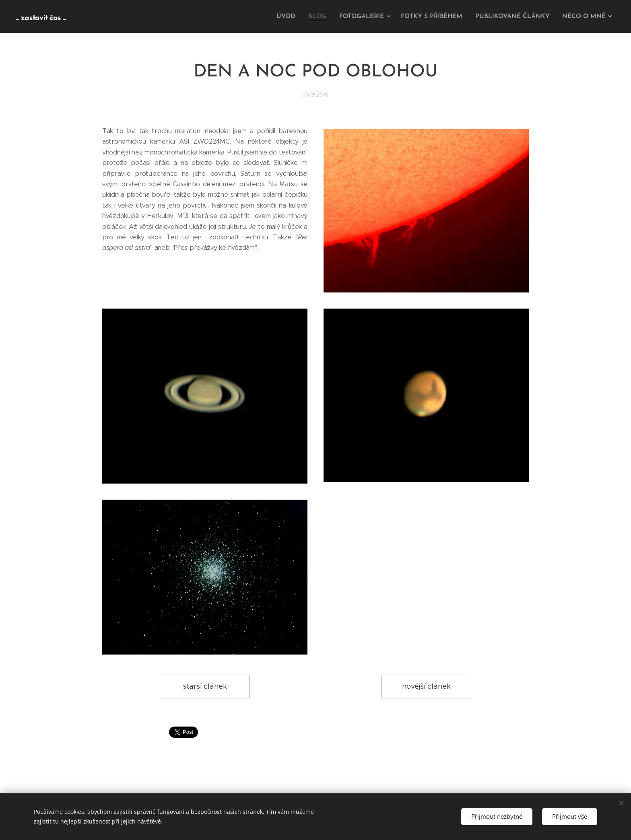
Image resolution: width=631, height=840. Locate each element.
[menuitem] (295, 16)
